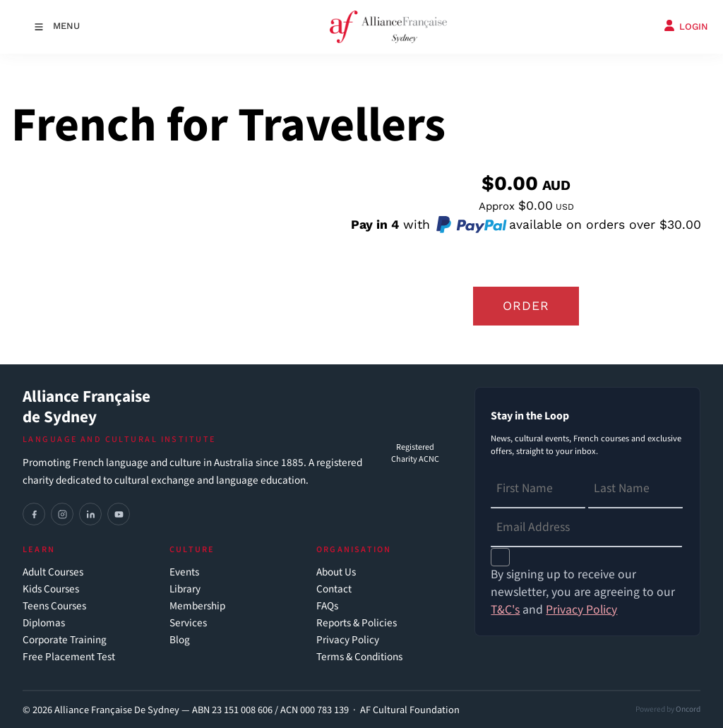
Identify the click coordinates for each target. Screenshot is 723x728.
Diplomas (44, 623)
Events (184, 572)
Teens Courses (54, 606)
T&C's (505, 610)
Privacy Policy (348, 640)
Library (185, 589)
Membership (197, 606)
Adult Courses (53, 572)
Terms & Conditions (359, 657)
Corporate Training (65, 640)
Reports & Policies (357, 623)
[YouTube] (119, 514)
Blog (180, 640)
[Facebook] (34, 514)
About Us (336, 572)
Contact (334, 589)
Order (526, 306)
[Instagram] (62, 514)
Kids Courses (51, 589)
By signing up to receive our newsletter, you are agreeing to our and (583, 592)
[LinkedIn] (90, 514)
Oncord (688, 709)
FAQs (327, 606)
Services (188, 623)
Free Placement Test (69, 657)
